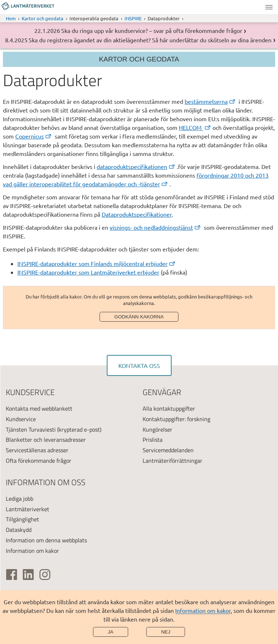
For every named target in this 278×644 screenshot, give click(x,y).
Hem (11, 18)
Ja (111, 632)
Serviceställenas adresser (37, 450)
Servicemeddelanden (168, 450)
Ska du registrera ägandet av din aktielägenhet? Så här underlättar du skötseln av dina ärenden (150, 40)
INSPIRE (133, 18)
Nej (166, 632)
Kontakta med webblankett (39, 408)
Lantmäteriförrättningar (172, 461)
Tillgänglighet (22, 519)
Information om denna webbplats (46, 540)
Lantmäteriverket (28, 509)
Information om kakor (203, 610)
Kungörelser (157, 429)
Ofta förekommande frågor (39, 461)
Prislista (153, 440)
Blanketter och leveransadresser (46, 440)
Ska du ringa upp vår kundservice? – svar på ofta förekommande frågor (152, 30)
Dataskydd (19, 530)
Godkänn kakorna (139, 317)
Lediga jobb (20, 499)
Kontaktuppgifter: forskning (176, 419)
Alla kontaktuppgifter (169, 408)
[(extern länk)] (211, 101)
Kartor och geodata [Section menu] (139, 59)
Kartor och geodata (43, 18)
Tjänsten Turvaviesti (31, 429)
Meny (269, 7)
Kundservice (21, 419)
